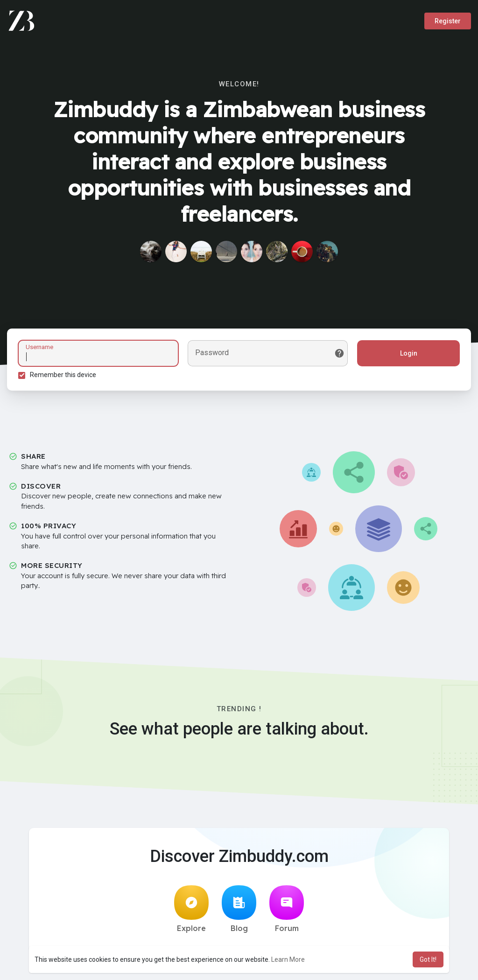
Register (448, 21)
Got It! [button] (428, 959)
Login (408, 353)
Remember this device (63, 375)
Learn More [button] (288, 959)
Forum (287, 910)
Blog (239, 910)
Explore (191, 910)
